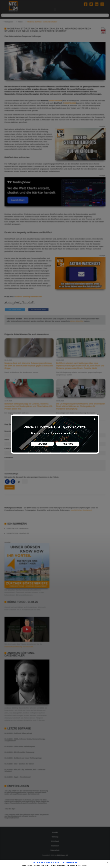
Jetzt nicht (68, 444)
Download (42, 444)
